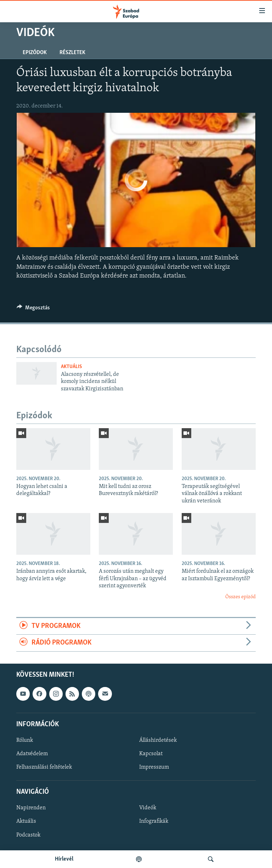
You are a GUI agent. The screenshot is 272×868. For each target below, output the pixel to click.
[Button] (33, 309)
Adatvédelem (32, 754)
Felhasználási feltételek (44, 767)
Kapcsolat (151, 754)
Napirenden (31, 808)
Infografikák (154, 821)
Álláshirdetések (158, 740)
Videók (148, 808)
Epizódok (35, 53)
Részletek (72, 53)
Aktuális (71, 367)
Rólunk (25, 740)
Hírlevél (64, 859)
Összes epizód (240, 597)
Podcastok (28, 835)
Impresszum (154, 767)
